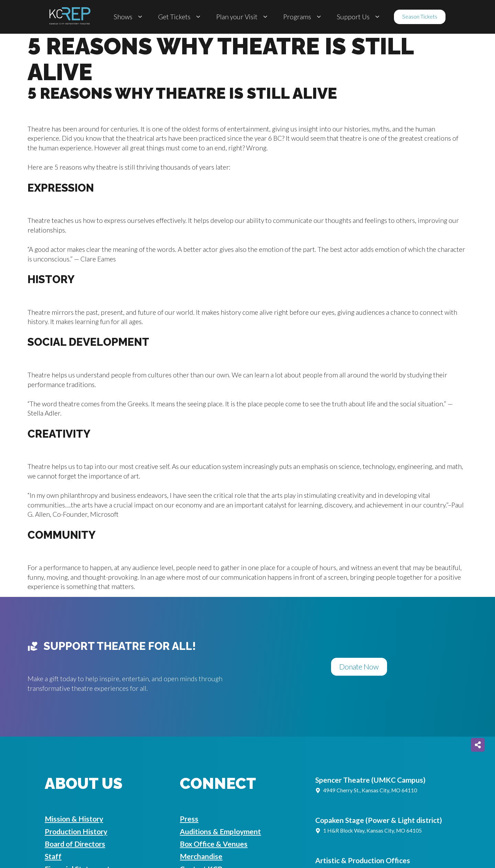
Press (189, 819)
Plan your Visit (243, 17)
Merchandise (201, 856)
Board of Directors (75, 844)
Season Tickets (420, 17)
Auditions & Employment (220, 832)
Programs (303, 17)
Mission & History (74, 819)
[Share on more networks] (478, 745)
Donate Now (359, 667)
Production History (76, 832)
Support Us (359, 17)
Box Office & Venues (214, 844)
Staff (53, 856)
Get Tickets (180, 17)
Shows (129, 17)
